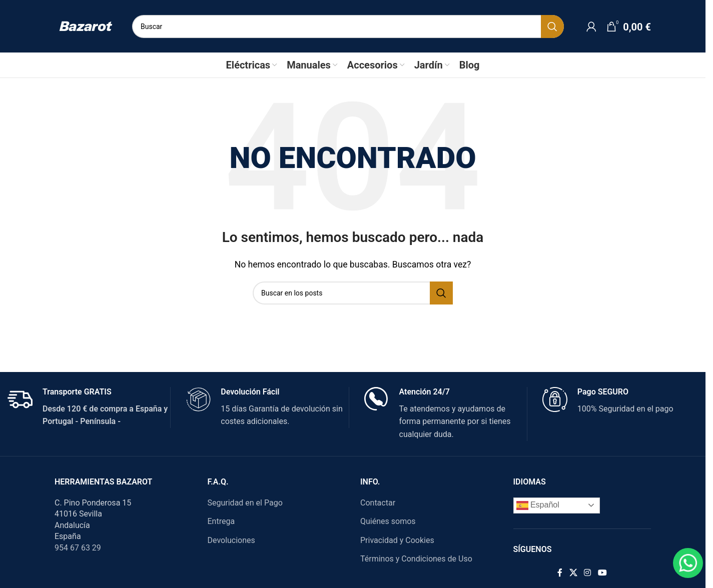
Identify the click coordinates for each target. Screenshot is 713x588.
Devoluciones (231, 540)
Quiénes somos (388, 521)
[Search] (348, 26)
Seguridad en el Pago (245, 503)
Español (538, 505)
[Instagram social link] (588, 573)
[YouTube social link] (602, 573)
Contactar (378, 503)
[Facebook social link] (560, 573)
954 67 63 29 (78, 548)
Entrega (221, 521)
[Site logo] (86, 26)
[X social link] (573, 573)
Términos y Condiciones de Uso (416, 559)
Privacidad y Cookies (397, 540)
